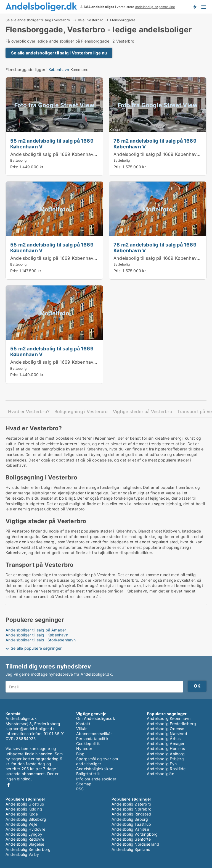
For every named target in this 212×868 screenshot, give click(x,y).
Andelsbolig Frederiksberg (171, 724)
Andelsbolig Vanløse (130, 829)
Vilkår (81, 729)
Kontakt (83, 724)
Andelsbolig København (169, 718)
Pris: (15, 167)
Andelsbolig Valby (22, 854)
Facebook (9, 785)
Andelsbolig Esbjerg (165, 759)
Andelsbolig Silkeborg (26, 819)
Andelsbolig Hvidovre (25, 829)
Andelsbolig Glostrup (25, 804)
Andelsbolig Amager (166, 744)
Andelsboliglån (161, 774)
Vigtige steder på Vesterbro (143, 412)
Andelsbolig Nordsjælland (135, 844)
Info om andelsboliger (96, 779)
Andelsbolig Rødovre (25, 839)
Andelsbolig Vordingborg (135, 834)
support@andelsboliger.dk (30, 729)
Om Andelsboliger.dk (96, 718)
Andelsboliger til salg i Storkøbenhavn (41, 640)
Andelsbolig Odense (166, 729)
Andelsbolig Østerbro (131, 804)
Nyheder (84, 748)
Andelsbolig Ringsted (131, 814)
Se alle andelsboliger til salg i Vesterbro (38, 20)
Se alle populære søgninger (36, 648)
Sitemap (84, 784)
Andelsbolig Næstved (167, 734)
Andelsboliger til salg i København (37, 635)
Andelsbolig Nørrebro (131, 809)
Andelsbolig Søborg (130, 819)
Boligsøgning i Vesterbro (81, 412)
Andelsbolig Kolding (24, 809)
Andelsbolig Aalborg (166, 754)
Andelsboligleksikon (95, 769)
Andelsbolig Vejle (21, 824)
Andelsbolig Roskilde (166, 769)
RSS (80, 789)
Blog (80, 754)
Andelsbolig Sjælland (131, 849)
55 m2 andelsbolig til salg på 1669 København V (52, 144)
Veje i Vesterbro (91, 20)
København (59, 70)
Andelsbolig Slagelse (25, 844)
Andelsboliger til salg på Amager (36, 630)
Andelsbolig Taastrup (131, 824)
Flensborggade (123, 20)
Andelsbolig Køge (22, 814)
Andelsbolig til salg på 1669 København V (55, 154)
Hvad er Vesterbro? (29, 412)
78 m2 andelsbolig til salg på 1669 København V (155, 144)
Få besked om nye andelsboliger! (195, 7)
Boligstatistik (88, 774)
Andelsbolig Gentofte (131, 839)
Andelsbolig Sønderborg (28, 849)
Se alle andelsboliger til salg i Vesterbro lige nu (59, 53)
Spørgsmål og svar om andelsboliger (97, 761)
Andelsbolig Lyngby (24, 834)
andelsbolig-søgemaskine (155, 7)
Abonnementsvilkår (94, 734)
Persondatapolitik (92, 739)
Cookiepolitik (88, 744)
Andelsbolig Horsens (166, 748)
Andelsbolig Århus (164, 739)
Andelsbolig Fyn (162, 764)
